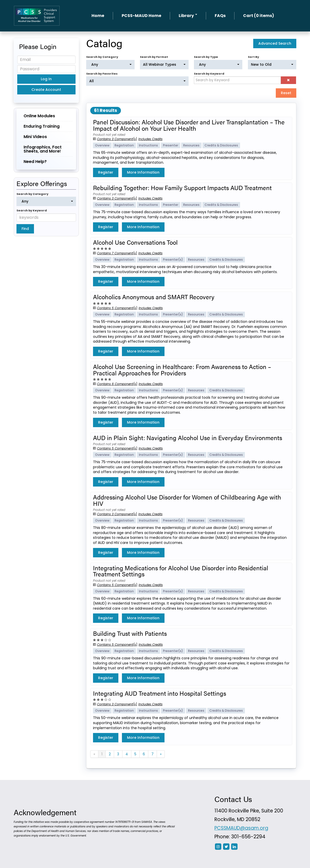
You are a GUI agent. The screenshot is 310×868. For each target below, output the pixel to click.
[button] (288, 80)
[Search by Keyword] (237, 80)
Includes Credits (150, 139)
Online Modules (39, 116)
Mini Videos (35, 137)
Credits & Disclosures (221, 145)
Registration (124, 145)
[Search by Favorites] (137, 81)
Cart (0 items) (259, 16)
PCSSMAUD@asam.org (241, 828)
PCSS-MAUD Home (141, 16)
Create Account (46, 90)
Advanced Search (275, 43)
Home (98, 16)
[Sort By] (272, 65)
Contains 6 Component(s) (117, 384)
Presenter (171, 145)
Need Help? (35, 162)
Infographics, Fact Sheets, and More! (43, 149)
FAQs (220, 16)
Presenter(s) (173, 260)
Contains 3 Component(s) (117, 139)
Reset (286, 93)
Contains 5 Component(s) (117, 308)
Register (106, 172)
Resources (191, 145)
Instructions (148, 145)
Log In (46, 79)
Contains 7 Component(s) (117, 253)
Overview (102, 145)
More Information (143, 172)
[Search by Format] (164, 65)
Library (188, 16)
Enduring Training (42, 126)
